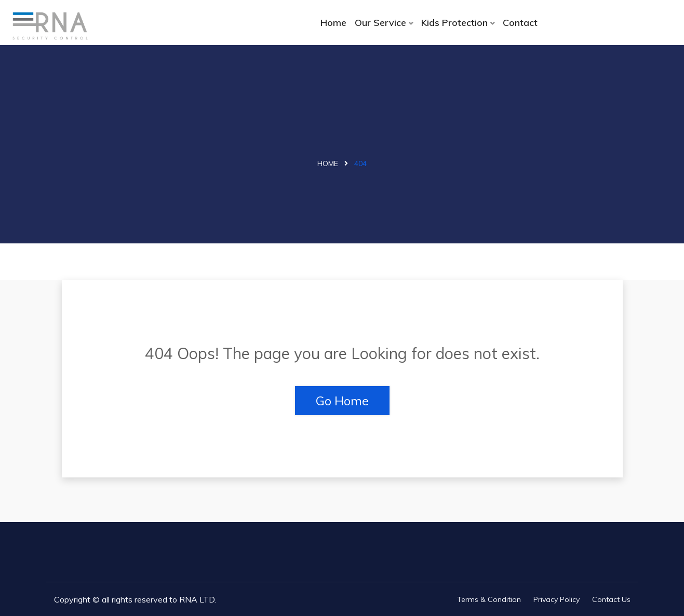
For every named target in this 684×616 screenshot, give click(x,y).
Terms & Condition (489, 599)
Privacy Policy (556, 599)
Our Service (380, 23)
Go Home (342, 401)
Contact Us (611, 599)
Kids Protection (454, 23)
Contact (520, 23)
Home (333, 23)
